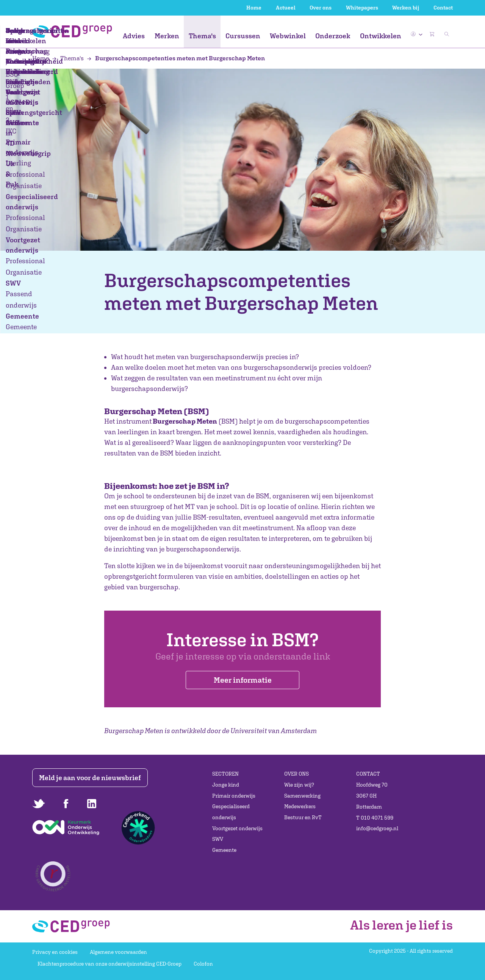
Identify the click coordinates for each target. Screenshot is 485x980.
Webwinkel (288, 36)
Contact (443, 8)
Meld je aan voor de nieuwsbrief (92, 778)
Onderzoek (333, 36)
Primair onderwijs (234, 796)
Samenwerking (302, 796)
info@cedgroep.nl (377, 829)
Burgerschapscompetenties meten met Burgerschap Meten (176, 58)
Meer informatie (243, 680)
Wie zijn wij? (299, 785)
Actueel (286, 8)
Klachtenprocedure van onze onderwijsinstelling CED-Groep (110, 964)
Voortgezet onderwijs (237, 828)
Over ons (321, 8)
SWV (218, 839)
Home (254, 8)
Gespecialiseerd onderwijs (231, 812)
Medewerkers (300, 807)
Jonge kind (226, 785)
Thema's (202, 36)
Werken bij (406, 8)
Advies (134, 36)
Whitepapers (362, 8)
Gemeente (224, 850)
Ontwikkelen (381, 36)
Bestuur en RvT (303, 817)
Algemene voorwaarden (118, 952)
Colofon (203, 964)
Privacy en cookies (55, 952)
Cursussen (243, 36)
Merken (167, 36)
